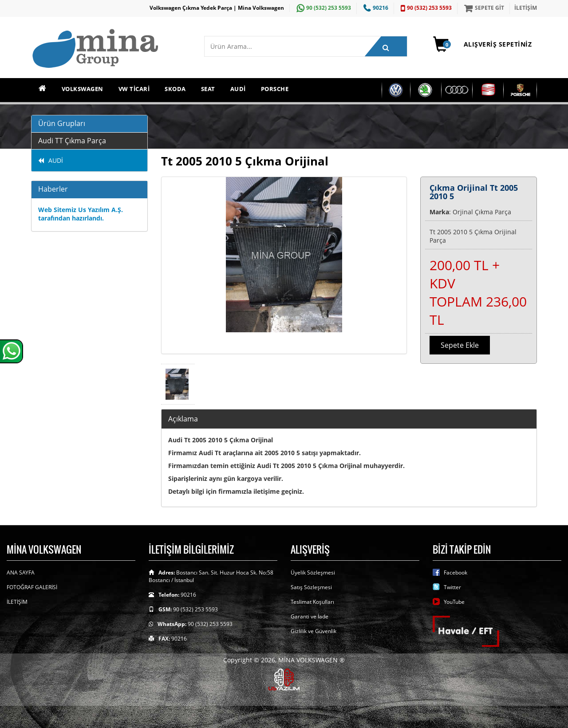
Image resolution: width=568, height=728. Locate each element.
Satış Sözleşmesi (311, 587)
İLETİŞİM (526, 8)
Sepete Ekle (460, 345)
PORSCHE (275, 89)
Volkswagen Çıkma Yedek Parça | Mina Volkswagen (217, 8)
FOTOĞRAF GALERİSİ (32, 587)
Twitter (452, 587)
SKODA (175, 89)
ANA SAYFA (21, 573)
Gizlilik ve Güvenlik (314, 631)
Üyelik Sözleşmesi (313, 573)
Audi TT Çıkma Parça (72, 141)
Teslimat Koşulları (312, 602)
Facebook (456, 573)
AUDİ (238, 89)
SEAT (208, 89)
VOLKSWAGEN (83, 89)
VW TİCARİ (134, 89)
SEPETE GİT (483, 8)
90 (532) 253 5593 (323, 8)
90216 (375, 8)
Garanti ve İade (310, 616)
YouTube (454, 602)
